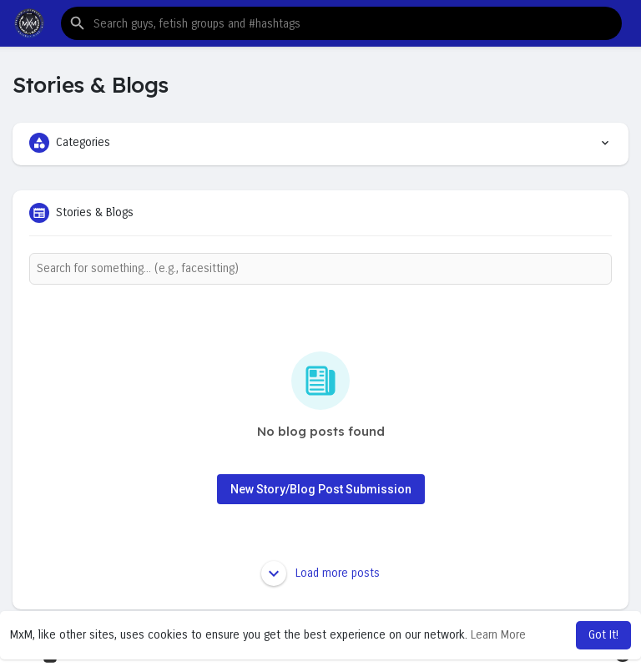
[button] (341, 23)
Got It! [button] (603, 635)
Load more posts (320, 573)
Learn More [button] (498, 635)
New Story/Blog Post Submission (321, 489)
